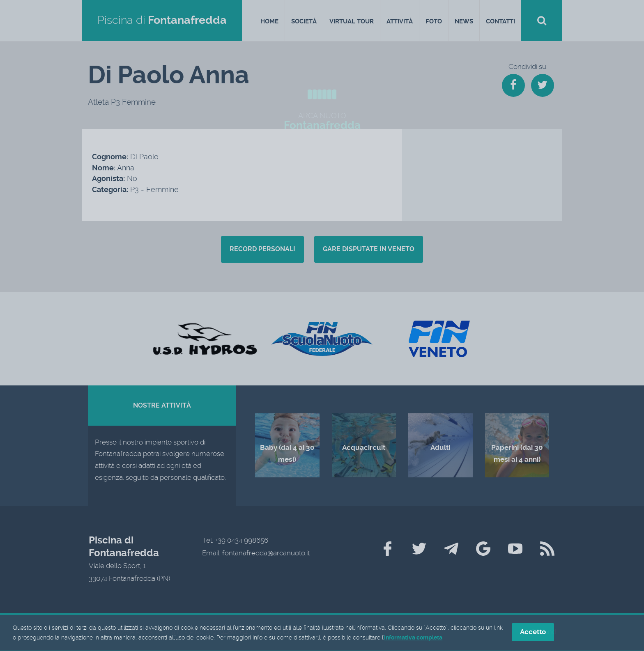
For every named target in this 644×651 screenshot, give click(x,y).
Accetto (533, 633)
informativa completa (413, 639)
